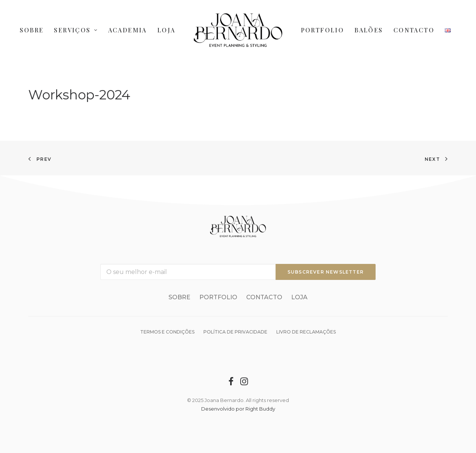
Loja (166, 30)
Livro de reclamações (306, 332)
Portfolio (323, 30)
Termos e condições (167, 332)
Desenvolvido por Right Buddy (238, 409)
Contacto (414, 30)
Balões (369, 30)
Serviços (76, 30)
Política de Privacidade (235, 332)
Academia (128, 30)
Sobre (32, 30)
